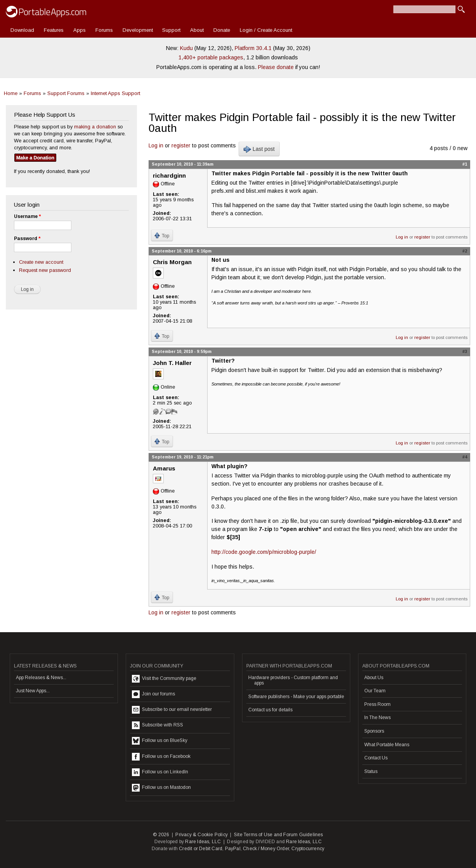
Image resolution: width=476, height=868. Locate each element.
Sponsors (374, 731)
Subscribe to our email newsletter (172, 710)
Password (27, 239)
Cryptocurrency (308, 849)
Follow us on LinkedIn (160, 772)
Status (371, 771)
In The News (377, 718)
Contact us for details (270, 710)
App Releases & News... (41, 678)
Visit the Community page (164, 679)
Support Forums (66, 93)
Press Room (377, 704)
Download (22, 30)
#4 (465, 457)
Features (54, 30)
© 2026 (161, 835)
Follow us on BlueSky (160, 741)
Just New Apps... (33, 691)
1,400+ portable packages (211, 57)
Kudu (186, 48)
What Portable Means (387, 745)
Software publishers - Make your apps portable (296, 697)
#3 (465, 351)
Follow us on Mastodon (161, 788)
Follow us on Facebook (161, 757)
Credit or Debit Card (201, 849)
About (197, 30)
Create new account (41, 262)
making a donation (95, 127)
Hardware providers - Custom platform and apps (293, 680)
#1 (465, 164)
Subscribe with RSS (158, 725)
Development (138, 30)
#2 (465, 251)
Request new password (45, 270)
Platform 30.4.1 (253, 48)
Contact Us (376, 758)
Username (27, 216)
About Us (374, 678)
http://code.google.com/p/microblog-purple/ (264, 552)
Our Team (375, 691)
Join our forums (153, 694)
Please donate (276, 67)
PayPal (233, 849)
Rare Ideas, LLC (203, 842)
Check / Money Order (266, 849)
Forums (104, 30)
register (181, 145)
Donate (222, 30)
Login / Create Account (266, 30)
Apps (80, 30)
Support (171, 30)
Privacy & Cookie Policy (202, 835)
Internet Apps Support (115, 93)
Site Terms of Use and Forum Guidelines (279, 835)
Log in (156, 145)
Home (11, 93)
